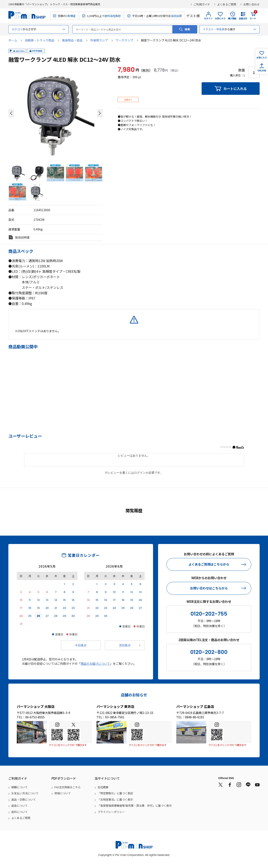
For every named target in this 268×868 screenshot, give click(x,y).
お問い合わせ (251, 4)
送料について (19, 812)
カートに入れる (235, 89)
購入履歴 (232, 18)
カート (253, 16)
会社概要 (103, 787)
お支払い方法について (25, 793)
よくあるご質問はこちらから (209, 564)
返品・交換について (24, 799)
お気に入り (220, 18)
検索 (187, 29)
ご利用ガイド (202, 4)
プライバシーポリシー (111, 812)
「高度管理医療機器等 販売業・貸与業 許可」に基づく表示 (135, 806)
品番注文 (243, 18)
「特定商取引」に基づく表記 (115, 793)
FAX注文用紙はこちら (68, 787)
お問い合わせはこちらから (209, 588)
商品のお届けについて (95, 664)
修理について (63, 793)
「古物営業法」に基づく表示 (115, 799)
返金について (19, 806)
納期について (19, 787)
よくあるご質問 (227, 4)
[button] (11, 113)
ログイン (208, 18)
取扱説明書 (22, 237)
